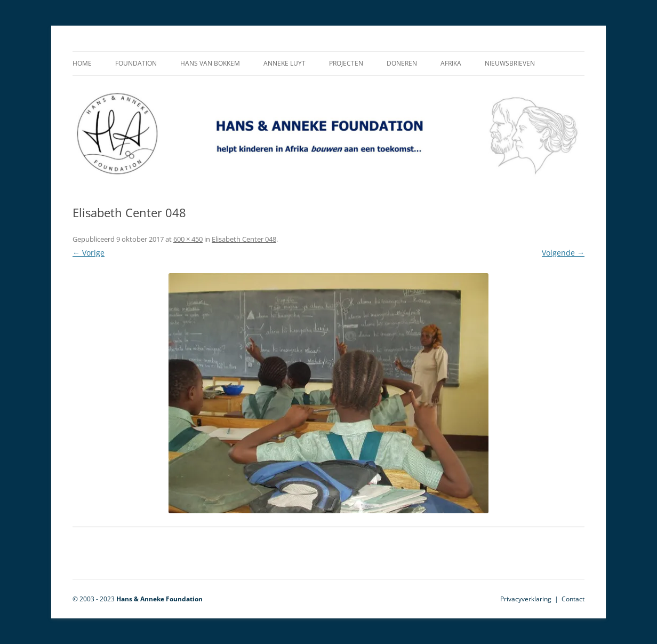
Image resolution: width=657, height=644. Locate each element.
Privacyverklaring (526, 599)
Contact (573, 599)
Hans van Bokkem (210, 63)
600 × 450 (188, 239)
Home (82, 63)
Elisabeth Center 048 (244, 239)
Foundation (136, 63)
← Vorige (89, 253)
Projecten (346, 63)
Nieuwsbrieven (510, 63)
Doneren (402, 63)
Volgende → (563, 253)
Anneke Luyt (285, 63)
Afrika (451, 63)
